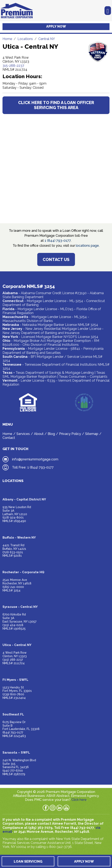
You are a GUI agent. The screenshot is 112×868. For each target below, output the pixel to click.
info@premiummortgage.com (35, 459)
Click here (79, 800)
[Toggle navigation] (108, 11)
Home (7, 434)
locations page (87, 246)
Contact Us (56, 260)
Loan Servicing (28, 861)
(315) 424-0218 (13, 625)
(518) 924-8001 (13, 517)
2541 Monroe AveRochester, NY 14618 (17, 582)
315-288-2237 (13, 66)
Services (23, 434)
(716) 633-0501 (13, 552)
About (39, 434)
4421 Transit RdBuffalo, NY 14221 (14, 547)
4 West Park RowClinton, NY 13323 (15, 654)
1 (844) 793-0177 (58, 241)
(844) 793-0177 (13, 732)
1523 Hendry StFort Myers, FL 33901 (17, 689)
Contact (9, 438)
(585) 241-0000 (13, 587)
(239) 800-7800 (13, 694)
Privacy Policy (70, 434)
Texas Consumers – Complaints (83, 377)
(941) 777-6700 (13, 771)
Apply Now (56, 26)
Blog (51, 434)
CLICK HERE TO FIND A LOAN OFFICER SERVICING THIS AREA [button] (56, 105)
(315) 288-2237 (13, 660)
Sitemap (92, 434)
